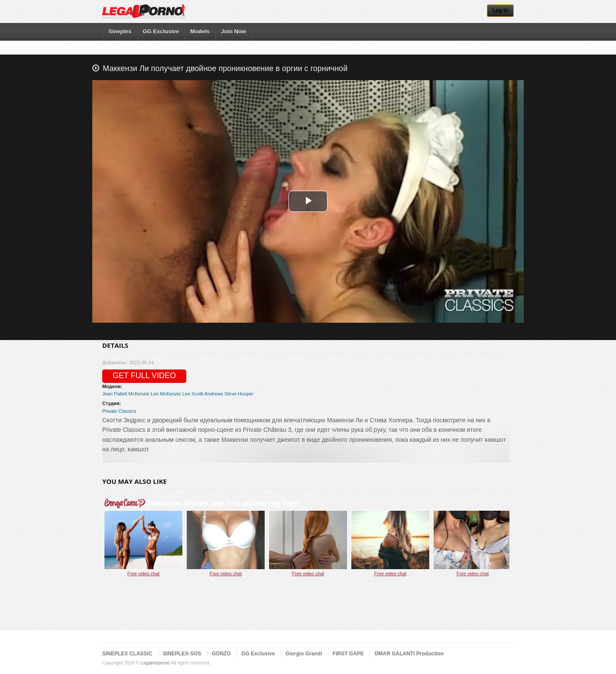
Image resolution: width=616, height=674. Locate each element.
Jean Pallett (115, 394)
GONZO (221, 654)
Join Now (233, 31)
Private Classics (119, 411)
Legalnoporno (155, 663)
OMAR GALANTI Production (409, 654)
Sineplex (120, 31)
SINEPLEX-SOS (182, 654)
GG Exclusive (161, 31)
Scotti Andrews (207, 394)
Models (200, 31)
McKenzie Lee (144, 394)
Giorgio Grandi (304, 654)
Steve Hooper (239, 394)
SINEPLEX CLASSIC (127, 654)
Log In (500, 10)
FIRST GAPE (348, 654)
